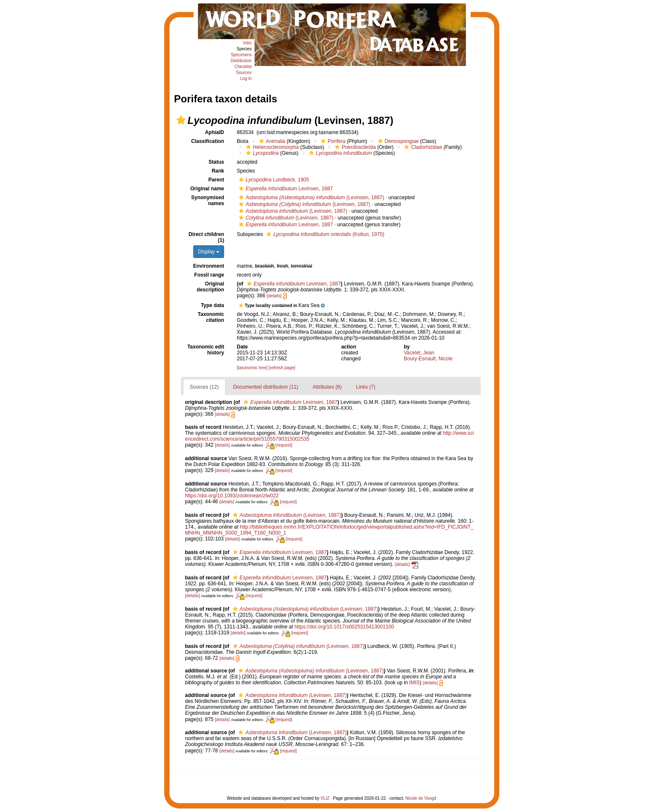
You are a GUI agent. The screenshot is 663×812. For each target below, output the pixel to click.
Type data (212, 305)
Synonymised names (208, 200)
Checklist (243, 67)
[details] (274, 296)
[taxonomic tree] (252, 368)
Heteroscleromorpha (271, 147)
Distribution (241, 61)
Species (244, 49)
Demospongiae (397, 141)
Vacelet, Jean (419, 353)
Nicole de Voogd (421, 798)
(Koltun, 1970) (324, 234)
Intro (247, 43)
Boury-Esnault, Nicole (428, 359)
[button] (181, 120)
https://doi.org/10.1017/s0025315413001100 (344, 627)
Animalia (271, 141)
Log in (246, 78)
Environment (209, 266)
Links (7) (366, 387)
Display (209, 252)
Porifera (332, 141)
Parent (216, 180)
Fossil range (209, 275)
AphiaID (215, 132)
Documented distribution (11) (266, 387)
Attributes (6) (327, 387)
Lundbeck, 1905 (273, 180)
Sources (244, 73)
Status (216, 162)
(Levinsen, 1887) (311, 198)
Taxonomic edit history (206, 350)
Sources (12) (204, 387)
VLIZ (325, 798)
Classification (208, 141)
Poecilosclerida (354, 147)
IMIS (415, 683)
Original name (207, 189)
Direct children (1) (206, 237)
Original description (210, 287)
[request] (284, 445)
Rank (218, 171)
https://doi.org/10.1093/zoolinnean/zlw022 (232, 496)
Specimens (241, 55)
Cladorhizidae (422, 147)
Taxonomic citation (211, 317)
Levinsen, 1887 (285, 189)
